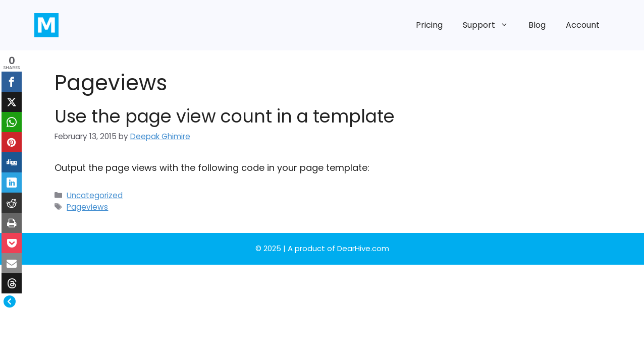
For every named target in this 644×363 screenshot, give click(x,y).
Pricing (429, 25)
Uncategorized (95, 195)
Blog (537, 25)
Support (491, 25)
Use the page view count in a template (225, 116)
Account (583, 25)
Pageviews (87, 207)
